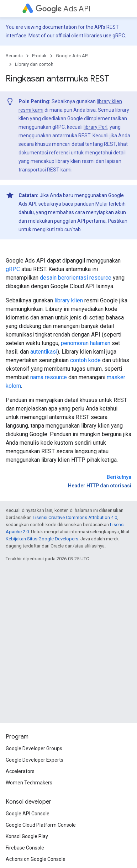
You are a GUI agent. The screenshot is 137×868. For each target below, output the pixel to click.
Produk (39, 56)
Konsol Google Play (27, 836)
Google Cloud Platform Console (41, 825)
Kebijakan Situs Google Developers (42, 539)
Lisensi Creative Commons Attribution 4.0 (75, 517)
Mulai (101, 204)
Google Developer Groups (34, 748)
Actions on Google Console (36, 859)
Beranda (14, 56)
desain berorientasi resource (76, 278)
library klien (69, 300)
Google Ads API (72, 56)
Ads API (63, 9)
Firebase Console (25, 848)
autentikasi (44, 352)
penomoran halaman (86, 343)
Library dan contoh (34, 64)
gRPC (13, 269)
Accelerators (20, 771)
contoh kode (85, 360)
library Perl (96, 127)
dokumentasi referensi (44, 153)
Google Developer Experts (35, 760)
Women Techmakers (29, 783)
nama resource (49, 377)
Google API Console (28, 814)
